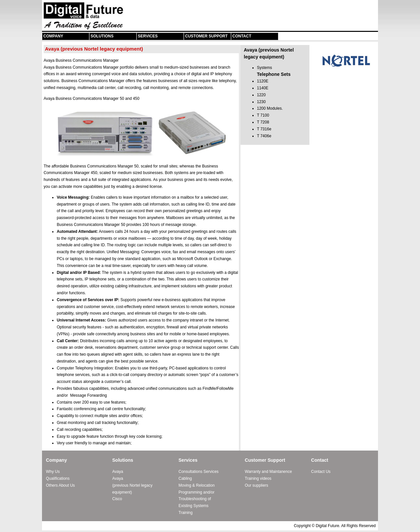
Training (186, 513)
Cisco (117, 499)
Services (148, 36)
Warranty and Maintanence (268, 472)
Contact (242, 36)
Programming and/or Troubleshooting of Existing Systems (196, 499)
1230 (261, 102)
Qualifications (58, 478)
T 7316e (264, 129)
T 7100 (263, 115)
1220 (261, 95)
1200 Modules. (270, 108)
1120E (263, 81)
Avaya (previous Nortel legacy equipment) (132, 485)
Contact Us (321, 472)
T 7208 (263, 122)
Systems (264, 68)
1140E (263, 88)
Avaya (118, 472)
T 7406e (264, 136)
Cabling (185, 478)
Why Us (53, 472)
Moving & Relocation (197, 485)
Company (53, 36)
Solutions (102, 36)
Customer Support (206, 36)
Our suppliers (256, 485)
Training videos (258, 478)
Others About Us (60, 485)
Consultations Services (199, 472)
